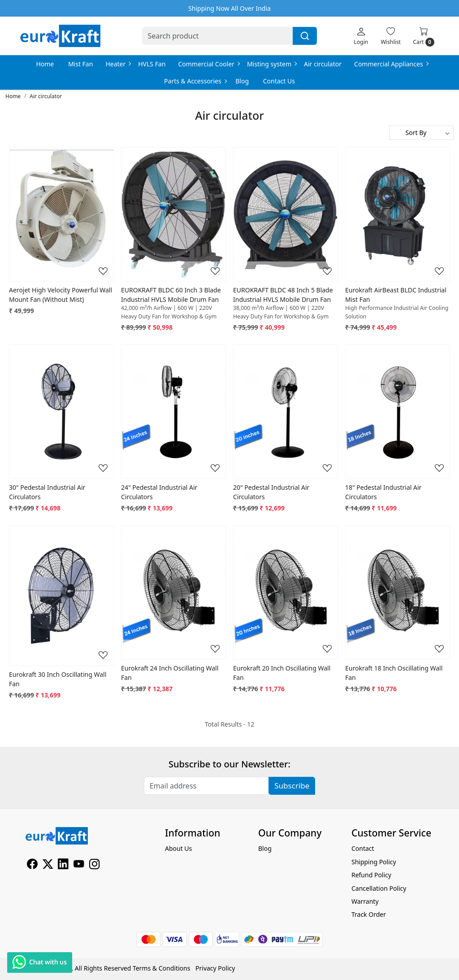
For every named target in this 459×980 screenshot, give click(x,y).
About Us (178, 848)
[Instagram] (94, 865)
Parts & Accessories (195, 81)
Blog (242, 81)
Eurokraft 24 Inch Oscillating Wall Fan (170, 673)
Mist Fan (80, 64)
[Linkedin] (63, 865)
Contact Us (279, 81)
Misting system (272, 64)
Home (45, 64)
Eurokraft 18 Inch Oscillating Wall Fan (394, 673)
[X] (48, 865)
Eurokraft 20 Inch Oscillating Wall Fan (282, 673)
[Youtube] (79, 865)
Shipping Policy (374, 862)
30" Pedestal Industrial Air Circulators (47, 492)
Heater (118, 64)
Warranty (365, 901)
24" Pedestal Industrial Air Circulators (159, 492)
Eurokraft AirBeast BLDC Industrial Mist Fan (396, 295)
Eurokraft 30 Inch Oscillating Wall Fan (58, 679)
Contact (363, 848)
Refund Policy (371, 875)
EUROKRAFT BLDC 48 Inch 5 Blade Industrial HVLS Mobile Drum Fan (283, 295)
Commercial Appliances (391, 64)
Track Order (369, 914)
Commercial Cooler (208, 64)
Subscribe (292, 786)
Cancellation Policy (379, 888)
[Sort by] (421, 133)
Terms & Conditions (162, 968)
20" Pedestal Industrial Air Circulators (271, 492)
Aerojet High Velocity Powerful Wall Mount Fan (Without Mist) (61, 295)
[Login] (361, 36)
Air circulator (323, 64)
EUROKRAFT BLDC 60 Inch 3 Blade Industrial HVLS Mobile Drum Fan (171, 295)
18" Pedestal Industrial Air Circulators (383, 492)
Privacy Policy (215, 968)
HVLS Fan (152, 64)
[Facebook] (32, 865)
